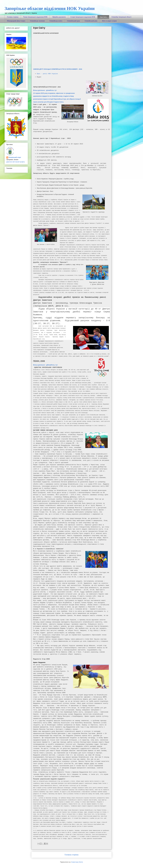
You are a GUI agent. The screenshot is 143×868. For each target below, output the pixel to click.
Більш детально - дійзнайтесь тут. (46, 365)
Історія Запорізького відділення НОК (83, 17)
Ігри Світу (103, 17)
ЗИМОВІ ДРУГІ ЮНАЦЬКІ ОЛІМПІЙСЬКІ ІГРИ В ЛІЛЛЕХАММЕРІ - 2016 (58, 69)
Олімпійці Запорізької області (121, 17)
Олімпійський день (91, 21)
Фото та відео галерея (109, 21)
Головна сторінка (13, 17)
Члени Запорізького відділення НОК (35, 17)
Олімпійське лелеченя (37, 21)
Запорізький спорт (15, 157)
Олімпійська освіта (56, 21)
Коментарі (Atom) (77, 862)
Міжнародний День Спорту (16, 21)
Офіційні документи (59, 17)
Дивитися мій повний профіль (16, 162)
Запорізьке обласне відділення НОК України (50, 8)
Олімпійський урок (73, 21)
